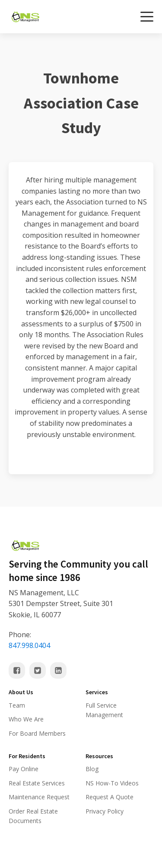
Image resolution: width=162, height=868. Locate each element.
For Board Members (37, 733)
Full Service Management (104, 710)
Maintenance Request (39, 797)
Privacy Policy (105, 811)
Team (17, 705)
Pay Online (24, 769)
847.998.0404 (29, 645)
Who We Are (26, 719)
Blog (92, 769)
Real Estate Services (37, 783)
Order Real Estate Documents (33, 816)
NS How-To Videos (112, 783)
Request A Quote (110, 797)
